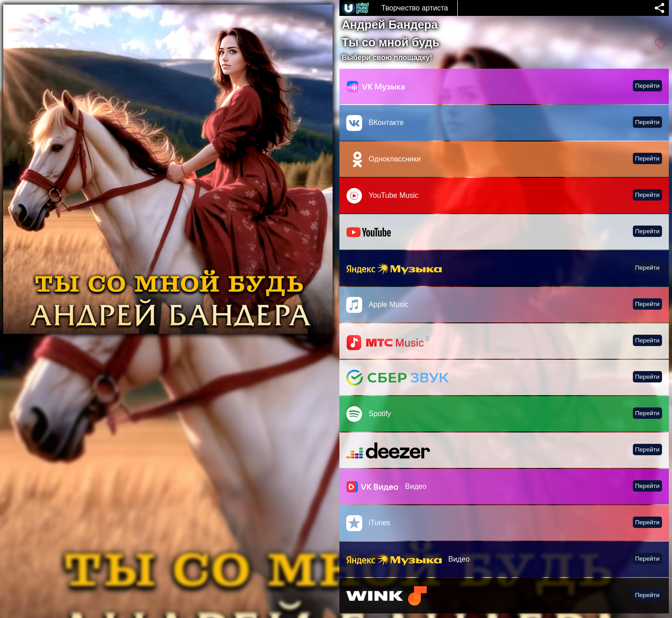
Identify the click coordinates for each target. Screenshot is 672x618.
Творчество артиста (415, 8)
